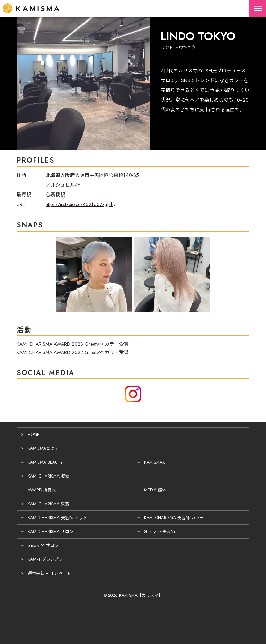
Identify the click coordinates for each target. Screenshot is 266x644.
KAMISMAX (154, 462)
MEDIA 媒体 (155, 490)
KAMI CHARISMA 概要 (48, 476)
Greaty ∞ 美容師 (159, 532)
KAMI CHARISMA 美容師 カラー (174, 518)
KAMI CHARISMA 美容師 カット (57, 518)
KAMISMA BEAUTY (45, 462)
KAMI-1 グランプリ (45, 559)
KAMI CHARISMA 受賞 (48, 504)
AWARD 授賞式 (42, 490)
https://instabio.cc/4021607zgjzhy (81, 204)
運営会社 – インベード (49, 573)
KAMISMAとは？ (43, 448)
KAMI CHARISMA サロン (51, 532)
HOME (34, 435)
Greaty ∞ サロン (43, 546)
